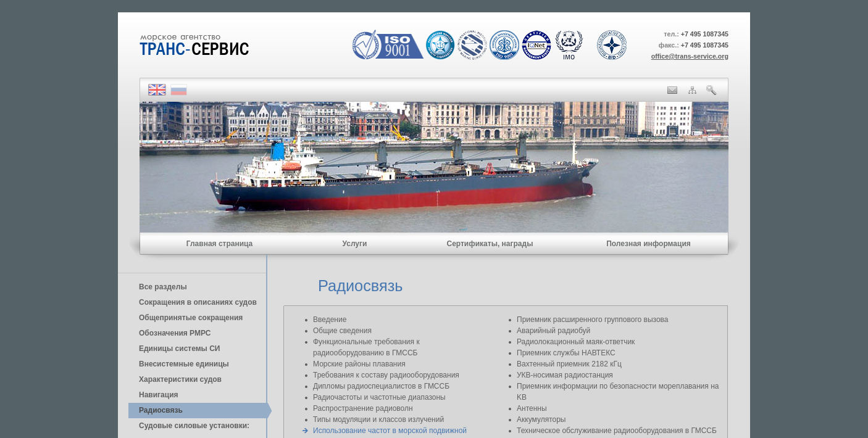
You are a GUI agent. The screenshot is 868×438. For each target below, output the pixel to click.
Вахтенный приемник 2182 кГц (569, 364)
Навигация (159, 395)
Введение (330, 320)
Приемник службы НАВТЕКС (566, 353)
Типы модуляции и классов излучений (378, 419)
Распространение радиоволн (363, 408)
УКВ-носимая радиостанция (565, 375)
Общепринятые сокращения (191, 318)
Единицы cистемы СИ (179, 349)
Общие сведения (342, 331)
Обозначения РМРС (175, 333)
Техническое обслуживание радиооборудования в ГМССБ (617, 431)
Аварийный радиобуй (553, 331)
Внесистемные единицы (184, 364)
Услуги (355, 244)
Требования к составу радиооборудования (386, 375)
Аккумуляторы (541, 419)
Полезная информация (649, 244)
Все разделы (163, 287)
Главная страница (220, 244)
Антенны (532, 408)
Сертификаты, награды (490, 244)
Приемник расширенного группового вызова (593, 320)
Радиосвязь (161, 410)
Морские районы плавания (359, 364)
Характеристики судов (180, 379)
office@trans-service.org (690, 56)
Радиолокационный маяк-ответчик (576, 342)
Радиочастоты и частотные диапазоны (379, 397)
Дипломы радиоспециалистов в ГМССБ (381, 386)
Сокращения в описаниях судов (198, 302)
